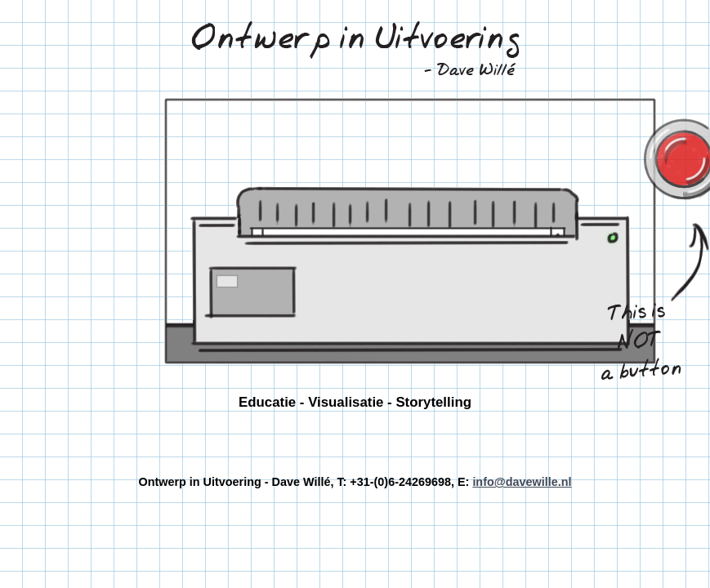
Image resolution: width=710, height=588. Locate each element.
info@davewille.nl (522, 482)
